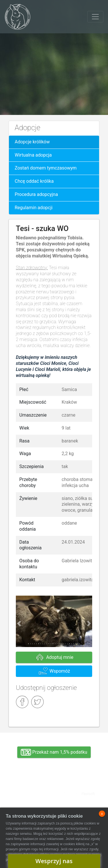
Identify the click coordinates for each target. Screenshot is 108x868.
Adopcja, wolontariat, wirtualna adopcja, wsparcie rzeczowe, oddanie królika (29, 792)
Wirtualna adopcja (33, 155)
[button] (19, 624)
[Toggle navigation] (95, 17)
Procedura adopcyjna (36, 194)
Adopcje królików (32, 142)
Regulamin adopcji (34, 208)
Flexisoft (88, 794)
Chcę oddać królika (34, 181)
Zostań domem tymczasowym (46, 168)
